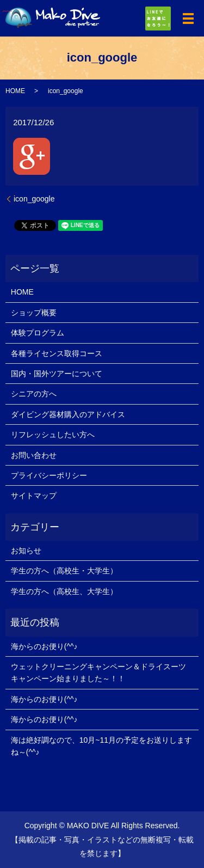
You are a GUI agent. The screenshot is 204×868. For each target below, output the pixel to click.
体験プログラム (38, 333)
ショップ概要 (34, 313)
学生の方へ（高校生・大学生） (64, 571)
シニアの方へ (34, 394)
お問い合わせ (34, 455)
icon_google (34, 199)
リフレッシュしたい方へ (53, 435)
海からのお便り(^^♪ (44, 646)
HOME (15, 91)
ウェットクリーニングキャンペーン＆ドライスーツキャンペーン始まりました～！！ (98, 673)
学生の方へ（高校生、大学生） (64, 591)
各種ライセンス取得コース (57, 353)
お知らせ (26, 551)
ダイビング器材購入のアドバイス (68, 414)
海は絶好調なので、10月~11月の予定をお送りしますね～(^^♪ (101, 746)
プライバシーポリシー (49, 475)
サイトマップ (34, 496)
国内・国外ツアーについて (57, 374)
